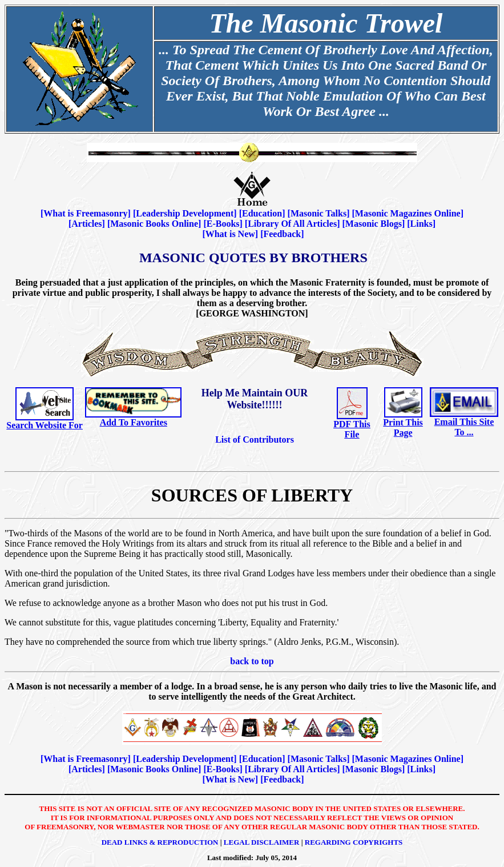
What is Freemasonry (85, 213)
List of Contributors (255, 439)
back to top (252, 661)
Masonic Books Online (154, 224)
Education (262, 213)
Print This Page (403, 428)
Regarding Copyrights (354, 842)
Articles (86, 224)
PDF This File (352, 429)
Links (422, 224)
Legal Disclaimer (262, 842)
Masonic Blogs (374, 224)
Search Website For (45, 425)
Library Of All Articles (292, 224)
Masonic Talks (318, 213)
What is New (230, 234)
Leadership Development (185, 213)
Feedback (282, 234)
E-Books (223, 224)
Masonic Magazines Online (408, 213)
